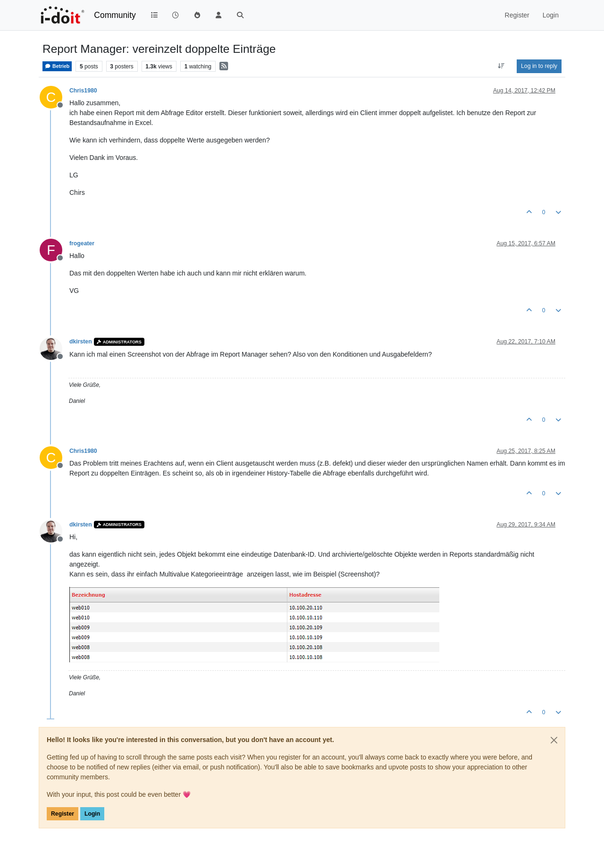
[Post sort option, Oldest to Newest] (501, 66)
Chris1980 (83, 91)
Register (63, 814)
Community (115, 15)
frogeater (82, 243)
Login (92, 814)
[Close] (554, 740)
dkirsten (81, 342)
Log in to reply (539, 66)
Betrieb (57, 66)
